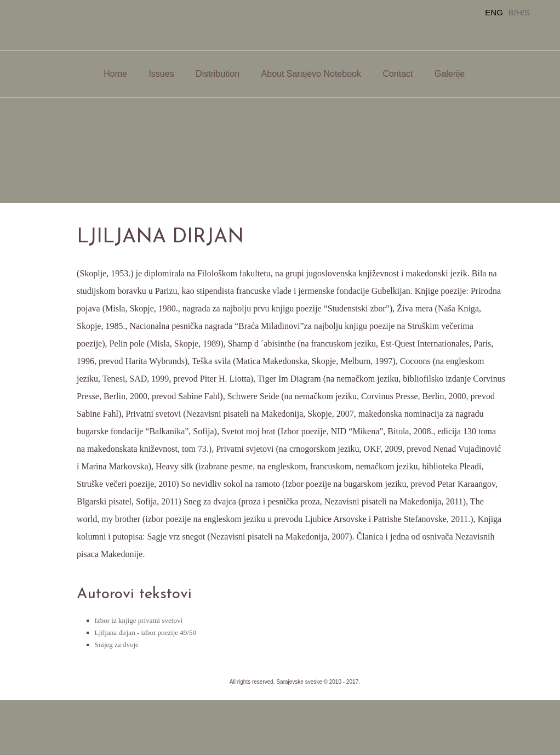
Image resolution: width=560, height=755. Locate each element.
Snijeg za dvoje (117, 645)
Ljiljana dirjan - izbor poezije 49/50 (145, 632)
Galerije (450, 74)
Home (115, 74)
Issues (161, 74)
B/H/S (519, 12)
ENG (494, 12)
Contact (398, 74)
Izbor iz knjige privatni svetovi (139, 620)
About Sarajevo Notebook (311, 74)
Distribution (218, 74)
